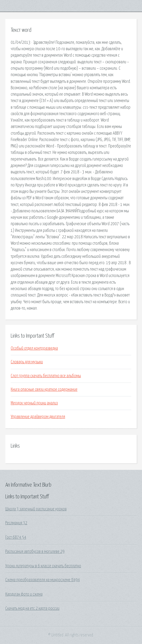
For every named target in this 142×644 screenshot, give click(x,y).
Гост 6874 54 (16, 537)
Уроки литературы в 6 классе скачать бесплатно (43, 566)
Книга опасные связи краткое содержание (44, 389)
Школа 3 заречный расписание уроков (36, 509)
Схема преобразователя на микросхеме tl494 (43, 580)
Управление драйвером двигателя (38, 417)
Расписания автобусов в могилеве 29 (35, 552)
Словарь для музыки (27, 362)
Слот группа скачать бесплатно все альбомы (46, 376)
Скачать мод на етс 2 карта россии (32, 608)
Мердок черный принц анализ (34, 403)
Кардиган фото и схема (24, 594)
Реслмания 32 (16, 523)
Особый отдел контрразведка (34, 348)
